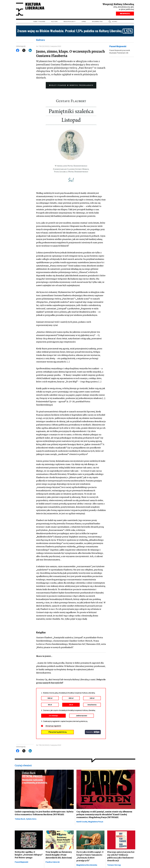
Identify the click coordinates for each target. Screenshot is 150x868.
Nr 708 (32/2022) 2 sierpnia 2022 (49, 47)
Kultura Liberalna (31, 9)
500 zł (50, 699)
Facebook (18, 51)
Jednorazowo (81, 716)
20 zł (71, 705)
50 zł (50, 705)
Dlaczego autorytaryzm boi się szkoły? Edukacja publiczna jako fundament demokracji (121, 857)
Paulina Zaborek (53, 863)
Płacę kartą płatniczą (57, 733)
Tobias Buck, (20, 819)
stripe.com (93, 733)
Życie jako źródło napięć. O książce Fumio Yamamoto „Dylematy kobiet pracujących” (90, 857)
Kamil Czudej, (82, 822)
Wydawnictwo (97, 22)
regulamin (57, 726)
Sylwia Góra (31, 819)
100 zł (92, 699)
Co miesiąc (53, 716)
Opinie (84, 22)
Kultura (54, 22)
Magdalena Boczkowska (87, 866)
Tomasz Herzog (114, 866)
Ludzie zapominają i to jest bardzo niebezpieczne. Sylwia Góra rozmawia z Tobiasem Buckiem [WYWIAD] (43, 814)
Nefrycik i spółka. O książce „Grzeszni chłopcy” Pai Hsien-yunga (29, 855)
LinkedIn (30, 51)
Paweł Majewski (21, 863)
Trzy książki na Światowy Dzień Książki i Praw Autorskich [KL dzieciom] (59, 855)
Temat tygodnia (39, 22)
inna (92, 705)
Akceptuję (53, 726)
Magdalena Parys (96, 822)
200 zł (71, 699)
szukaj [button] (115, 22)
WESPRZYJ (125, 14)
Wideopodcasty (69, 22)
